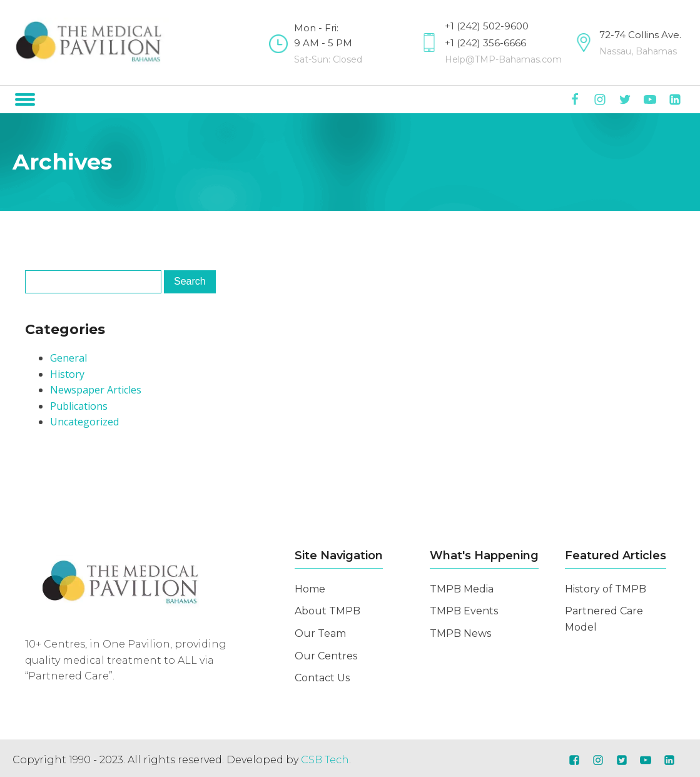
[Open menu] (25, 99)
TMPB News (460, 633)
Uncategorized (84, 422)
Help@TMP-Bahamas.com (503, 59)
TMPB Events (464, 611)
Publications (79, 406)
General (68, 358)
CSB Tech (325, 760)
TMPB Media (462, 589)
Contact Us (322, 678)
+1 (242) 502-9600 (487, 26)
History (67, 374)
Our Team (320, 633)
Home (310, 589)
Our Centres (326, 656)
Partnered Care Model (604, 619)
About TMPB (327, 611)
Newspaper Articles (96, 390)
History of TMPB (606, 589)
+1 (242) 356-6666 (485, 43)
